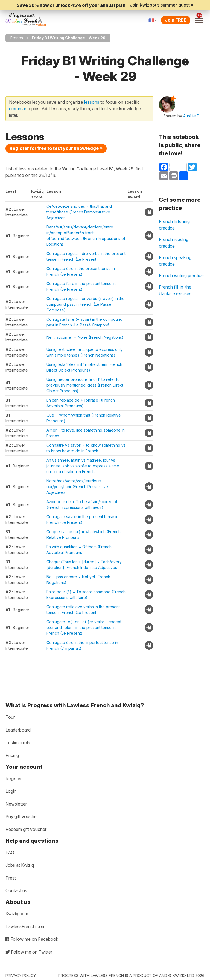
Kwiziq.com (17, 914)
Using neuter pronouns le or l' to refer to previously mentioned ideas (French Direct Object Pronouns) (85, 385)
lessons (92, 102)
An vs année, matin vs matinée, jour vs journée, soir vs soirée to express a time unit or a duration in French (83, 466)
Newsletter (16, 804)
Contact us (16, 890)
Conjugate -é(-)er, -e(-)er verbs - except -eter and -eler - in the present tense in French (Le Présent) (85, 627)
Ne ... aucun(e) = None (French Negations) (85, 337)
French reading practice (174, 243)
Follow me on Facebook (32, 939)
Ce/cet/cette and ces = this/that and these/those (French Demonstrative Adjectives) (79, 212)
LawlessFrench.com (25, 926)
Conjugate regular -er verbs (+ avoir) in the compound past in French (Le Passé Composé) (86, 304)
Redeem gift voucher (26, 829)
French (17, 38)
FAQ (10, 853)
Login (11, 791)
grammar (18, 109)
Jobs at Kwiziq (20, 865)
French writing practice (181, 275)
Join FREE (176, 20)
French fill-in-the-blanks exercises (176, 290)
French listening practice (174, 225)
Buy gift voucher (22, 816)
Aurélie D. (192, 116)
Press (11, 878)
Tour (10, 717)
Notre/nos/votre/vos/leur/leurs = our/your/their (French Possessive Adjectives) (77, 487)
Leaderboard (18, 730)
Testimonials (18, 743)
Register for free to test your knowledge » (56, 148)
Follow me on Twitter (29, 952)
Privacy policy (21, 975)
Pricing (12, 755)
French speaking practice (175, 261)
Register (14, 779)
